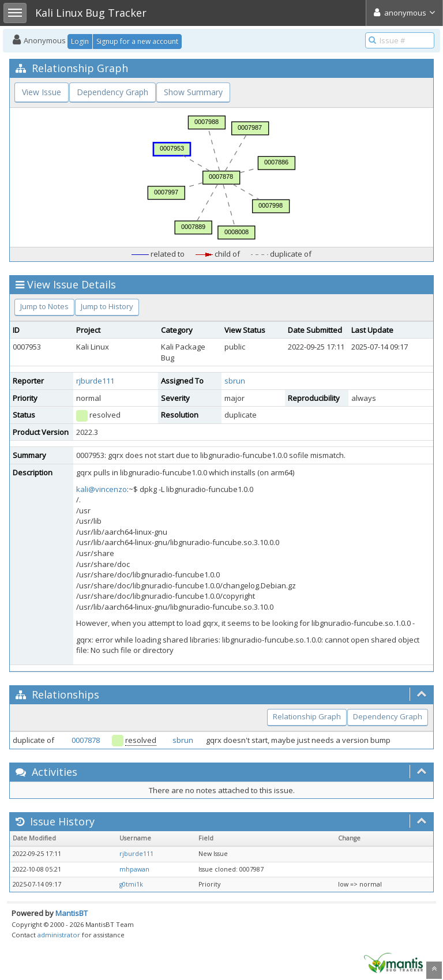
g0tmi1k (131, 884)
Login (80, 41)
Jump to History (107, 306)
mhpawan (134, 869)
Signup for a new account (137, 41)
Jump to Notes (44, 306)
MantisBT (72, 913)
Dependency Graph (112, 92)
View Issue (42, 92)
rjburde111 (95, 381)
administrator (59, 935)
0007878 (86, 740)
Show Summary (193, 92)
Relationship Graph (307, 716)
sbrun (235, 381)
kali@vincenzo (102, 489)
